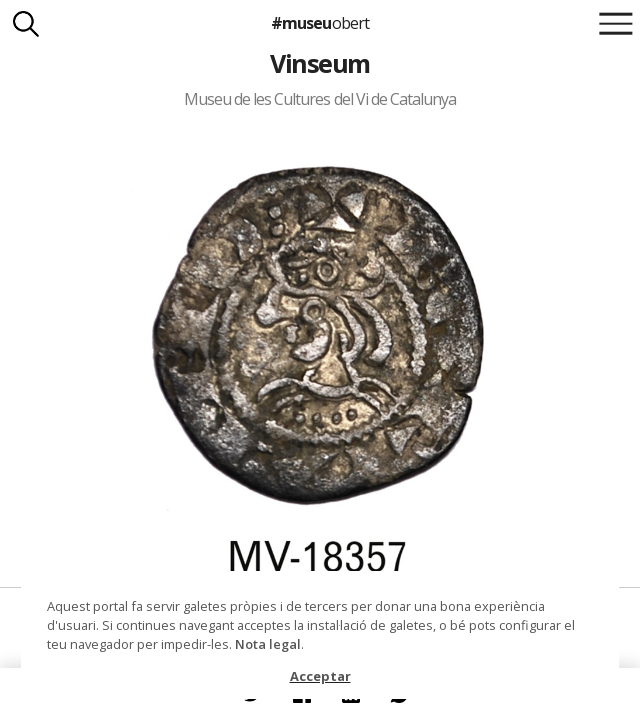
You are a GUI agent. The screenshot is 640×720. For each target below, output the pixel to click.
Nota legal (268, 644)
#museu (319, 23)
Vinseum (319, 63)
